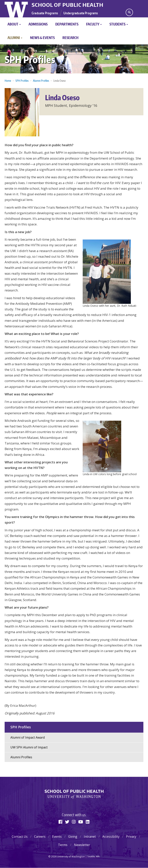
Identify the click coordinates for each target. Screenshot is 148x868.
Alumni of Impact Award (28, 737)
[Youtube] (81, 822)
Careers (40, 837)
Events (57, 837)
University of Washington (17, 9)
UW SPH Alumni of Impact (29, 747)
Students (119, 24)
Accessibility (111, 837)
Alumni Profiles (21, 757)
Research (70, 38)
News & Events (42, 38)
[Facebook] (60, 822)
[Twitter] (67, 822)
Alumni (15, 38)
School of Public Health (67, 5)
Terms (63, 845)
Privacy (131, 837)
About (14, 24)
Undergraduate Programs (81, 13)
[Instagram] (74, 822)
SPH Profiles (30, 59)
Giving (73, 837)
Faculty (94, 24)
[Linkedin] (88, 822)
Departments (67, 24)
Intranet (90, 837)
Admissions (38, 24)
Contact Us (20, 837)
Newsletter (82, 845)
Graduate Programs (45, 13)
